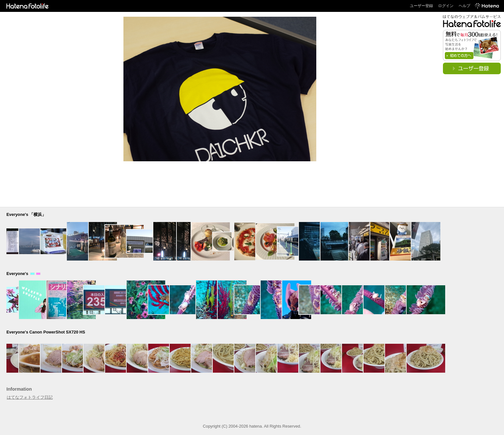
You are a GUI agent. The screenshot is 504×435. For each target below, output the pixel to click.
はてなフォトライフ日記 (30, 397)
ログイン (446, 6)
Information (19, 389)
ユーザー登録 (421, 6)
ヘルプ (464, 6)
